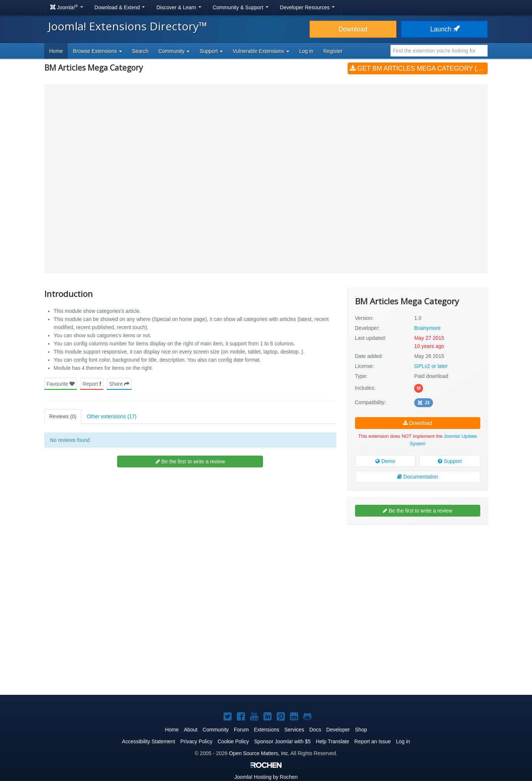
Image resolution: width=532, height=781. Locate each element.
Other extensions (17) (112, 416)
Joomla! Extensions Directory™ (128, 26)
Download (353, 29)
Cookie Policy (233, 741)
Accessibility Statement (149, 741)
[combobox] (439, 51)
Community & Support (241, 7)
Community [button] (174, 51)
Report (92, 384)
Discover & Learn (179, 7)
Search (140, 51)
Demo (385, 461)
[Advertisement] (418, 578)
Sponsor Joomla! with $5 (282, 741)
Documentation (418, 477)
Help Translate (332, 741)
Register (333, 51)
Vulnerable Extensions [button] (261, 51)
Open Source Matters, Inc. (259, 753)
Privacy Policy (196, 741)
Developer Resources (308, 7)
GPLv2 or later (431, 366)
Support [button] (211, 51)
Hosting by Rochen (266, 777)
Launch (444, 29)
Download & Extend (120, 7)
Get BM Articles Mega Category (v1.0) (419, 68)
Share (119, 384)
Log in (306, 51)
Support (450, 461)
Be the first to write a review (190, 461)
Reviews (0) (63, 416)
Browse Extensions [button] (97, 51)
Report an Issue (373, 741)
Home (56, 51)
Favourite (61, 384)
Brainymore (427, 328)
